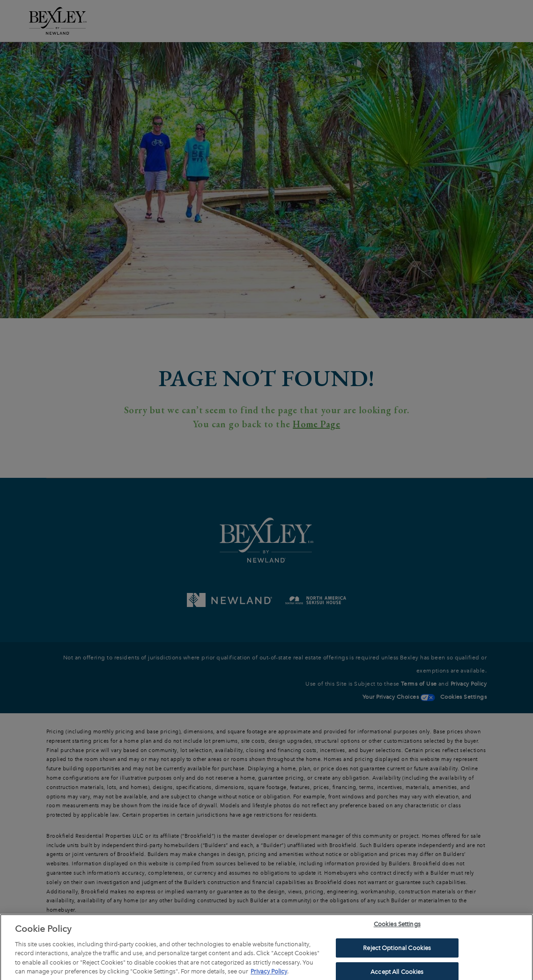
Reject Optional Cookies (397, 949)
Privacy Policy (269, 973)
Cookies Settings (397, 926)
